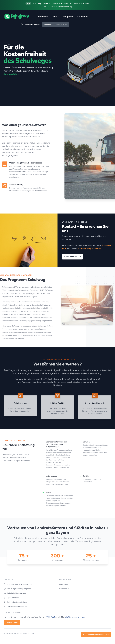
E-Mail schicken (72, 257)
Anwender (82, 17)
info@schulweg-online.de (89, 249)
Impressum (64, 584)
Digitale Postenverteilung (15, 602)
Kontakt (56, 17)
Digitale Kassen (11, 598)
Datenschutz (64, 589)
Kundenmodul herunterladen (56, 24)
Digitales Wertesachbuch (15, 607)
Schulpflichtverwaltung (15, 593)
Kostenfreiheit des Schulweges (18, 584)
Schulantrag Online (30, 24)
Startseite (43, 17)
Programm (68, 17)
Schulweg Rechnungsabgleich (17, 589)
